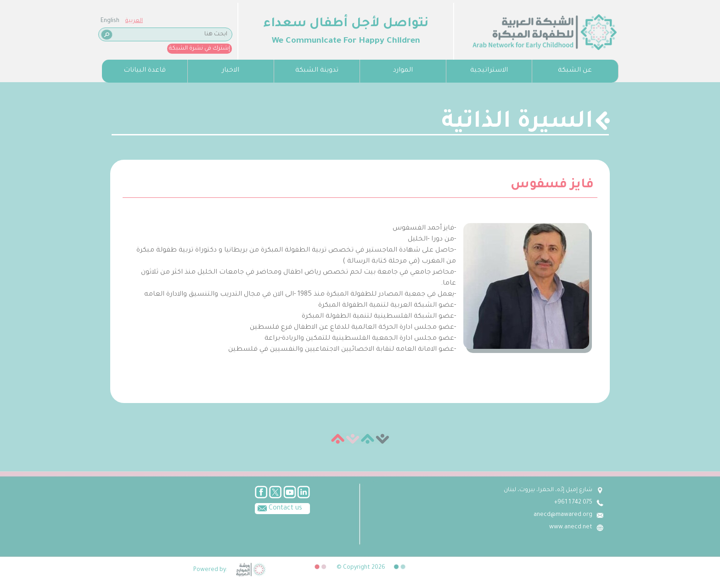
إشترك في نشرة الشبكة (200, 49)
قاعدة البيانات (145, 71)
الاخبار (231, 71)
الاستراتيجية (489, 71)
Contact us (278, 508)
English (110, 21)
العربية (134, 21)
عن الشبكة (575, 71)
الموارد (403, 71)
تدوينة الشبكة (317, 71)
